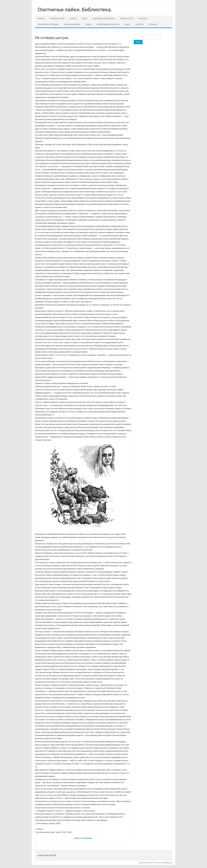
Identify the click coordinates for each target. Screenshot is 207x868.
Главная (41, 19)
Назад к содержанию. (83, 838)
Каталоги (139, 24)
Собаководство (57, 19)
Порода (73, 19)
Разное (88, 24)
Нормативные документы (108, 24)
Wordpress (168, 863)
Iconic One (143, 863)
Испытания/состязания (48, 24)
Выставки (143, 19)
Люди (84, 19)
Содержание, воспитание (103, 19)
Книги (127, 24)
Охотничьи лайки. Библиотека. (75, 9)
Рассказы (153, 24)
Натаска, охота (127, 19)
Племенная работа (72, 24)
